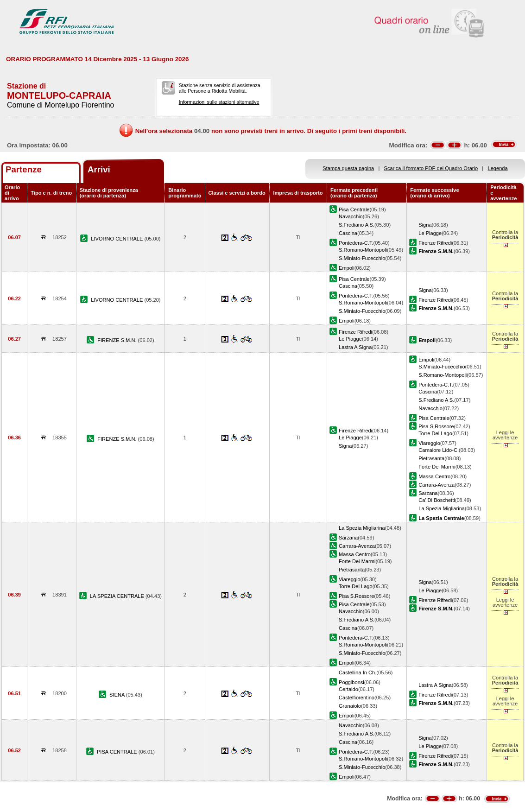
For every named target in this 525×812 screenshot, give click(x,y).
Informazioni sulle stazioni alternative (219, 102)
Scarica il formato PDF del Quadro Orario (431, 168)
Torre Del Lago (435, 433)
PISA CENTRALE (118, 752)
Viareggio (429, 443)
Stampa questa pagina (348, 168)
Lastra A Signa (355, 347)
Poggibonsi (351, 682)
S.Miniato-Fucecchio (362, 258)
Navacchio (351, 216)
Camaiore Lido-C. (439, 450)
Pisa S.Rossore (436, 426)
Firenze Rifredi (435, 243)
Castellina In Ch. (357, 672)
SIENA (118, 695)
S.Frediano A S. (357, 225)
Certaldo (348, 689)
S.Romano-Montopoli (363, 250)
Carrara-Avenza (436, 485)
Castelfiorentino (357, 698)
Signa (425, 225)
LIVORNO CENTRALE (117, 239)
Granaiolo (350, 706)
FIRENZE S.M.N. (117, 340)
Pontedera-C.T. (356, 243)
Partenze (24, 169)
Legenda (498, 168)
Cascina (348, 233)
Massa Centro (434, 476)
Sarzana (428, 493)
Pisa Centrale (354, 209)
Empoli (347, 268)
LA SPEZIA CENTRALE (118, 596)
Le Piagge (430, 233)
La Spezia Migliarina (442, 508)
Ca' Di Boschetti (436, 500)
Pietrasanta (431, 458)
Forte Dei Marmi (437, 467)
